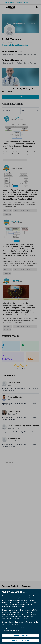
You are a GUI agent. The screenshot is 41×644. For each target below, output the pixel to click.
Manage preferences (10, 628)
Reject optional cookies (21, 640)
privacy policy (13, 622)
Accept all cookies (21, 636)
